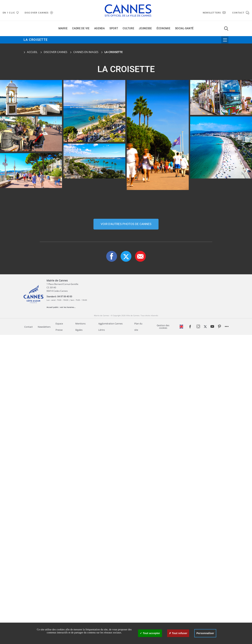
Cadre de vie (81, 28)
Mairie (63, 28)
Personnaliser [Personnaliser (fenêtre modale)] (205, 633)
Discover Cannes (55, 52)
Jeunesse (145, 28)
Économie (163, 28)
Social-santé (184, 28)
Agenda (99, 28)
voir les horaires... (68, 616)
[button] (140, 565)
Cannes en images (86, 52)
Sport (114, 28)
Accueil (31, 52)
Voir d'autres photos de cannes (126, 533)
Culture (128, 28)
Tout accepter (150, 633)
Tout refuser (178, 633)
